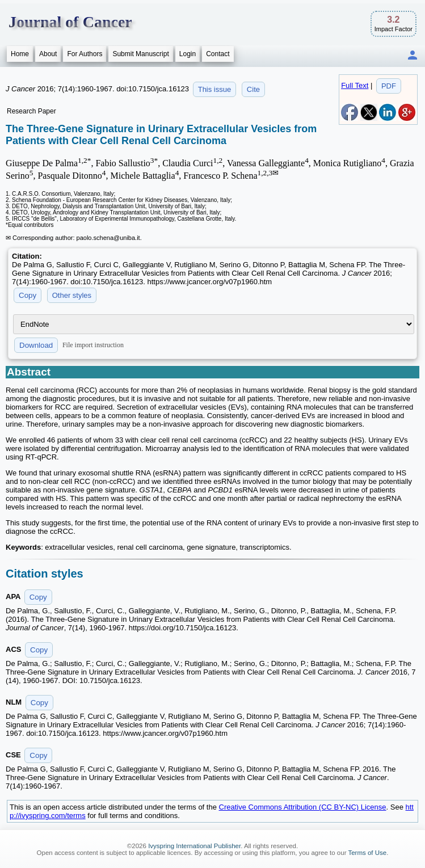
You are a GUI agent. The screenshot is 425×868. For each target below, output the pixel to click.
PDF (389, 86)
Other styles (72, 295)
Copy (28, 295)
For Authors (85, 54)
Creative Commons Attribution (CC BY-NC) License (303, 807)
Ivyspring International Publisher (194, 846)
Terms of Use (367, 853)
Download (36, 345)
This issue (215, 89)
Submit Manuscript (140, 54)
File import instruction (93, 345)
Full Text (355, 85)
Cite (253, 89)
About (48, 54)
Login (188, 54)
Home (20, 54)
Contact (218, 54)
